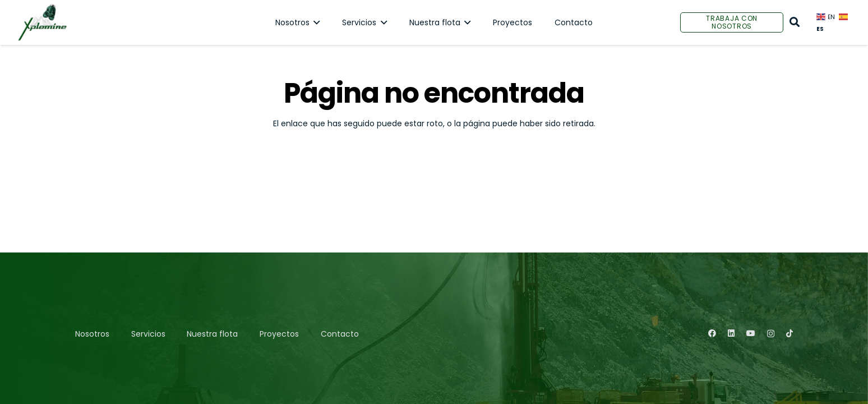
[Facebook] (712, 333)
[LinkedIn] (731, 333)
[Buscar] (795, 22)
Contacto (340, 334)
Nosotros (92, 334)
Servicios (148, 334)
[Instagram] (771, 334)
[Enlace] (42, 22)
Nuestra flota (212, 334)
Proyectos (279, 334)
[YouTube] (751, 333)
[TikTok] (789, 333)
